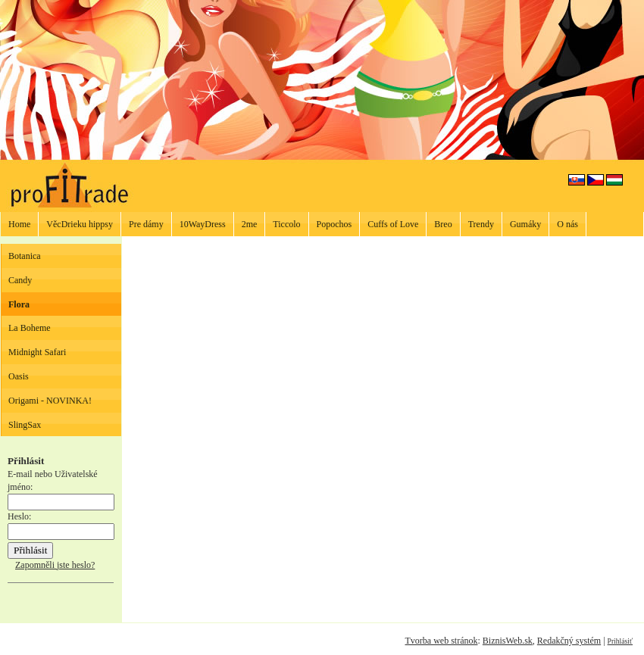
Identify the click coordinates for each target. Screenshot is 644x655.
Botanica (25, 256)
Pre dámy (146, 224)
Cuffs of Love (393, 224)
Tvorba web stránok (441, 641)
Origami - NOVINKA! (50, 401)
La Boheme (30, 328)
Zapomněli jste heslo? (55, 565)
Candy (20, 280)
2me (250, 224)
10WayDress (203, 224)
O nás (567, 224)
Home (19, 224)
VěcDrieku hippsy (80, 224)
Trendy (481, 224)
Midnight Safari (37, 352)
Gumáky (525, 224)
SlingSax (25, 425)
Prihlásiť (620, 641)
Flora (19, 304)
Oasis (19, 376)
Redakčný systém (569, 641)
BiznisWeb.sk (508, 641)
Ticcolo (286, 224)
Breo (443, 224)
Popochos (335, 224)
